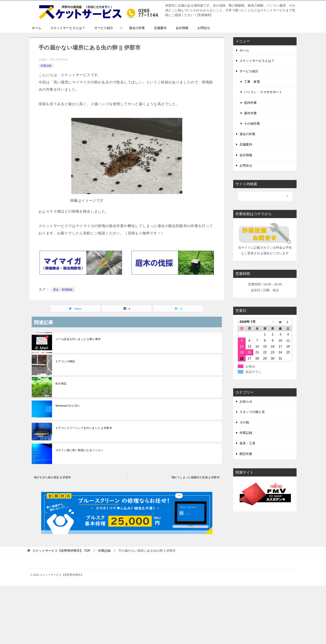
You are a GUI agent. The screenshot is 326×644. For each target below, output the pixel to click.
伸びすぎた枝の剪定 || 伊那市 (52, 477)
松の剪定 (61, 384)
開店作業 (246, 454)
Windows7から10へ (68, 406)
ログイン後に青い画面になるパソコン (79, 450)
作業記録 (46, 66)
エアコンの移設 (65, 361)
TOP (61, 551)
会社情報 (182, 28)
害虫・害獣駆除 (63, 290)
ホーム (36, 28)
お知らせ (246, 401)
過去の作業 (137, 28)
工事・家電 (252, 82)
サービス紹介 (104, 28)
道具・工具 (247, 443)
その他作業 (252, 124)
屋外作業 (250, 113)
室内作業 (250, 103)
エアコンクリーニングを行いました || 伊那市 (84, 428)
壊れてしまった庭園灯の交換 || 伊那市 (195, 477)
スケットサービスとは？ (68, 28)
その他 (244, 422)
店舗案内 (160, 28)
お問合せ (204, 28)
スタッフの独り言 (252, 412)
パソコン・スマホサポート (263, 92)
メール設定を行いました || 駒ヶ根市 (78, 339)
